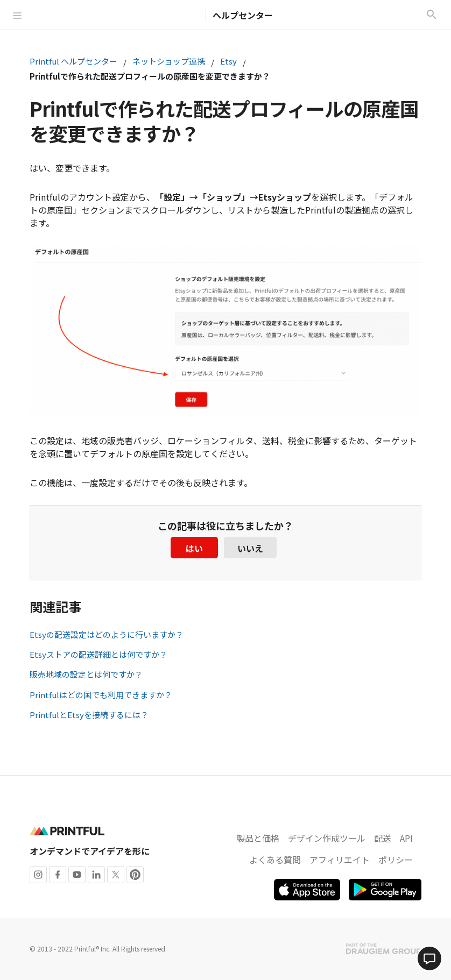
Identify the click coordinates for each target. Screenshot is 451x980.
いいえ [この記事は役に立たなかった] (250, 548)
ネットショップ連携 (169, 61)
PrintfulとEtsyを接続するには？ (89, 715)
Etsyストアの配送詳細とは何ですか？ (98, 654)
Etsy (228, 61)
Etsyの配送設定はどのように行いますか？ (107, 634)
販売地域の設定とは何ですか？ (86, 674)
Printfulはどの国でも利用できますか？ (101, 695)
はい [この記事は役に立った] (194, 548)
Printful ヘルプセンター (73, 61)
